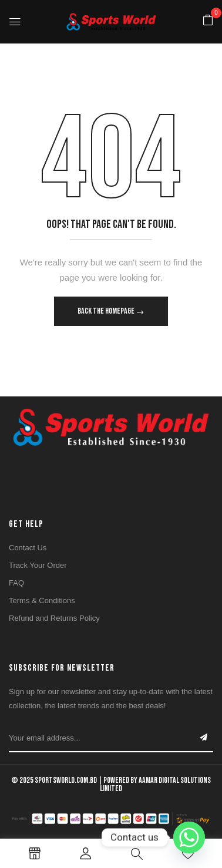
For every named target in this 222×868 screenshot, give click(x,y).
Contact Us (28, 548)
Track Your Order (38, 565)
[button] (208, 21)
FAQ (16, 583)
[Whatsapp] (189, 837)
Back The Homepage (107, 311)
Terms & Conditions (42, 600)
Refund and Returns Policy (54, 618)
